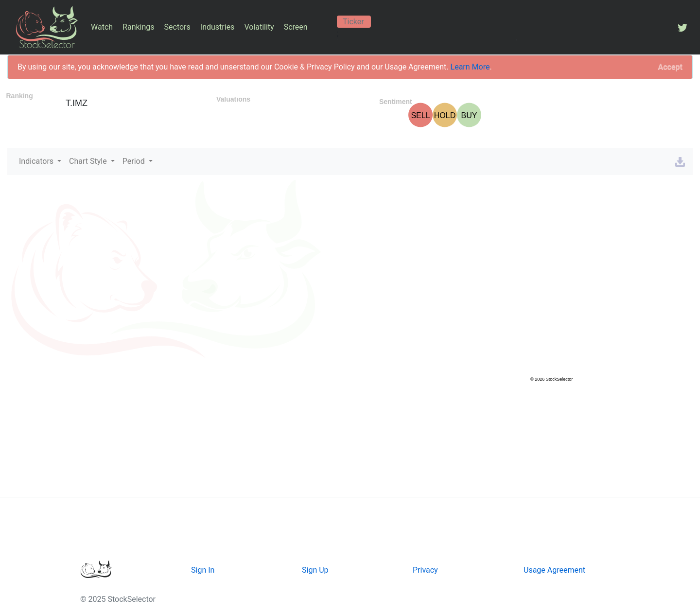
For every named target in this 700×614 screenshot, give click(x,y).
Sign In (203, 570)
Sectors (177, 27)
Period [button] (135, 161)
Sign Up (315, 570)
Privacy (425, 570)
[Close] (670, 67)
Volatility (259, 27)
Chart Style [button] (89, 161)
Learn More (470, 67)
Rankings (138, 27)
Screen (296, 27)
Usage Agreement (554, 570)
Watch (102, 27)
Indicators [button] (37, 161)
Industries (218, 27)
